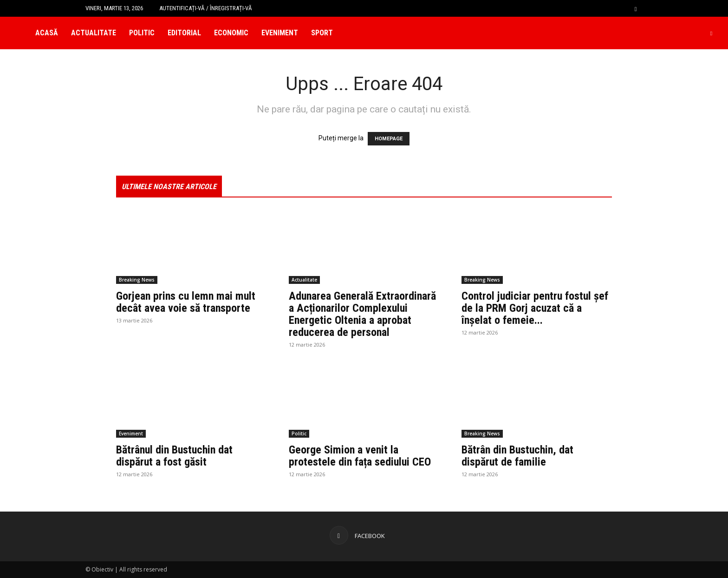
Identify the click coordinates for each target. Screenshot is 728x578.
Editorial (184, 33)
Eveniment (280, 33)
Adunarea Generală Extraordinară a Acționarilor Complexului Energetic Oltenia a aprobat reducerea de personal (362, 314)
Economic (231, 33)
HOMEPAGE (389, 139)
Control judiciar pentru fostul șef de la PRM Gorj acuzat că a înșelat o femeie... (535, 308)
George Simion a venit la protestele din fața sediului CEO (360, 456)
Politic (142, 33)
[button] (636, 8)
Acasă (47, 33)
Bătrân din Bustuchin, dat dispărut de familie (517, 456)
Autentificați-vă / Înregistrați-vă (206, 8)
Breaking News (137, 280)
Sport (322, 33)
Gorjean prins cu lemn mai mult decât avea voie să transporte (186, 302)
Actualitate (94, 33)
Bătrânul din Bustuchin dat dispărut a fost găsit (174, 456)
